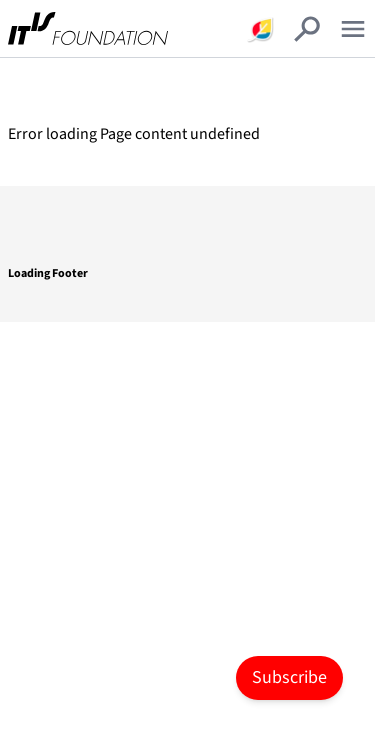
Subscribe (289, 677)
